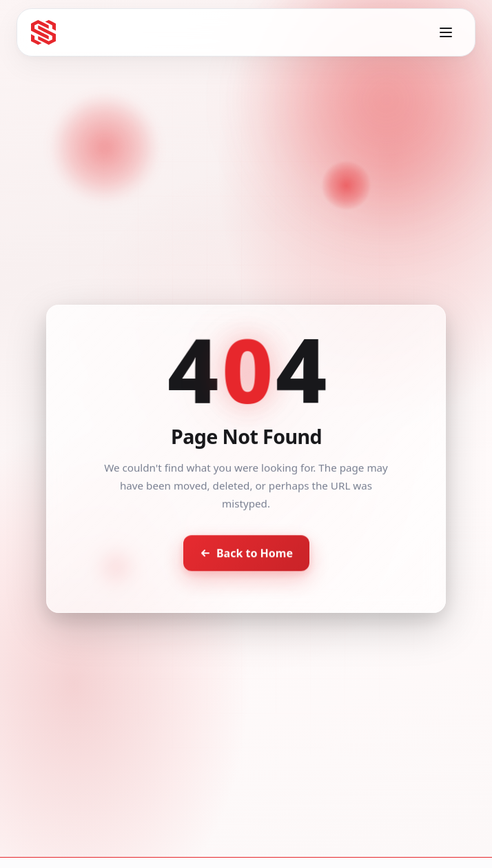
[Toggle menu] (446, 32)
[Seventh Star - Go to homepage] (43, 32)
